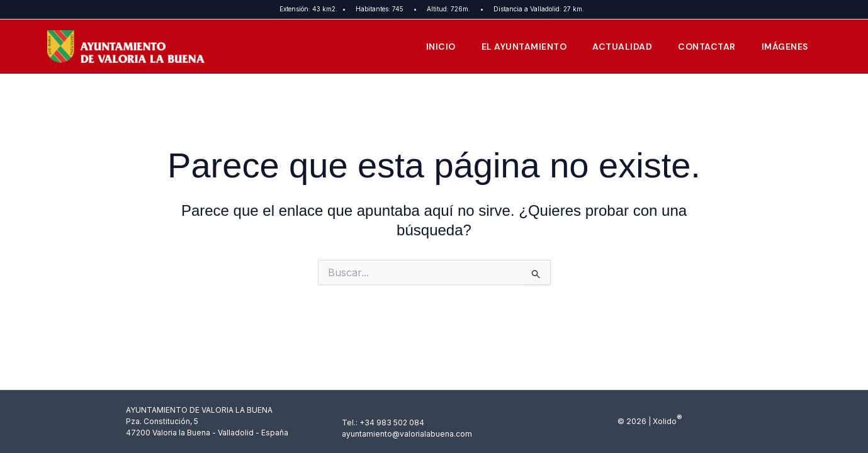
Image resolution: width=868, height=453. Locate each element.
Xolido (664, 421)
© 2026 (632, 421)
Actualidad (618, 47)
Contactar (704, 47)
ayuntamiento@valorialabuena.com (407, 434)
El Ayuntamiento (517, 47)
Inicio (432, 47)
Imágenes (784, 47)
